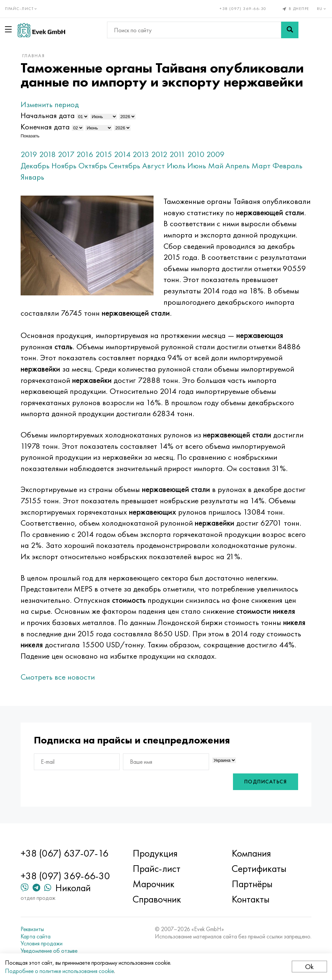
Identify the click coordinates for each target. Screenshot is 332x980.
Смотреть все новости (58, 677)
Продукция (155, 853)
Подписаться (266, 782)
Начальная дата (48, 115)
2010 (196, 154)
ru (322, 9)
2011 (177, 154)
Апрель (237, 165)
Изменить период (50, 104)
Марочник (154, 884)
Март (261, 165)
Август (154, 165)
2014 (122, 154)
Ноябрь (64, 165)
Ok (309, 967)
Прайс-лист (157, 869)
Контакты (251, 899)
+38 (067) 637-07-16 (64, 853)
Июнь (197, 165)
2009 (216, 154)
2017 (66, 154)
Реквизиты (32, 929)
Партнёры (252, 884)
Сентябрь (125, 165)
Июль (176, 165)
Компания (251, 853)
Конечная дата (45, 127)
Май (216, 165)
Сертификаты (259, 869)
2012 (159, 154)
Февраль (287, 165)
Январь (32, 177)
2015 (104, 154)
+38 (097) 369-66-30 (243, 9)
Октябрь (93, 165)
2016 (85, 154)
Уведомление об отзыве (49, 951)
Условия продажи (42, 943)
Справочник (157, 899)
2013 (141, 154)
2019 (29, 154)
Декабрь (35, 165)
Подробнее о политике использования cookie (59, 971)
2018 (48, 154)
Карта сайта (36, 936)
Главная (34, 56)
